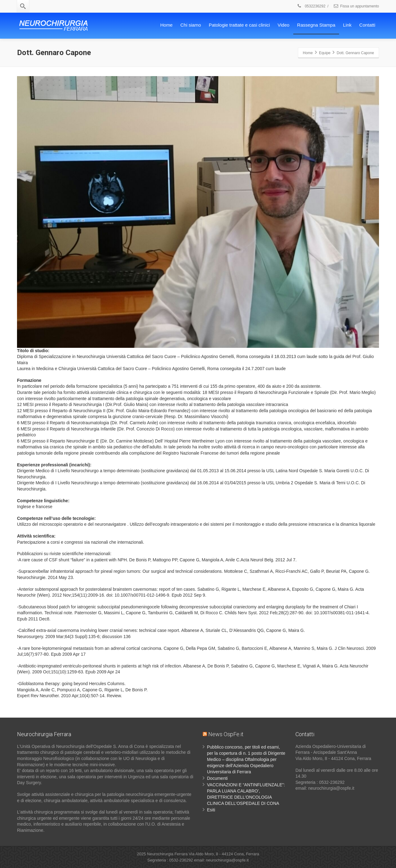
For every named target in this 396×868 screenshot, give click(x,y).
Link (347, 25)
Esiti (211, 810)
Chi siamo (191, 25)
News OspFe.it (226, 734)
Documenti (217, 778)
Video (283, 25)
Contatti (367, 25)
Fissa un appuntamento (356, 6)
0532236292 (311, 6)
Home (166, 25)
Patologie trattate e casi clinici (239, 25)
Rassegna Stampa (316, 25)
